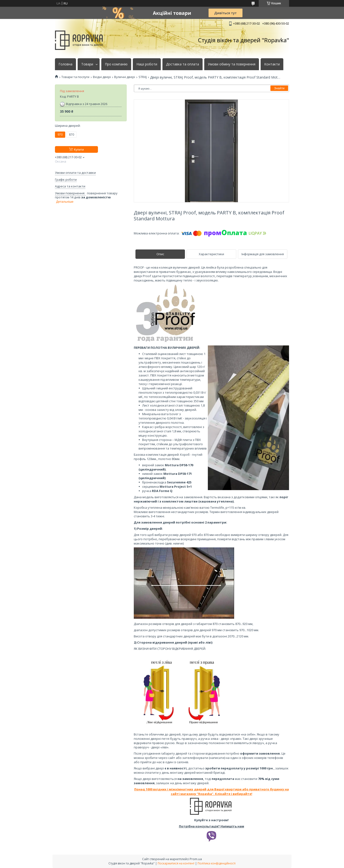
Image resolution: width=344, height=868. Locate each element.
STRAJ (143, 77)
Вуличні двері (125, 77)
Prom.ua (196, 859)
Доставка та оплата (183, 64)
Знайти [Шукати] (279, 88)
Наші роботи (147, 64)
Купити (79, 150)
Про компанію (116, 64)
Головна (65, 64)
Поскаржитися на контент (176, 863)
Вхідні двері (102, 77)
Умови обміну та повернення (232, 64)
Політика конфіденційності (217, 863)
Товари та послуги (75, 77)
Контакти (272, 64)
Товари (87, 64)
